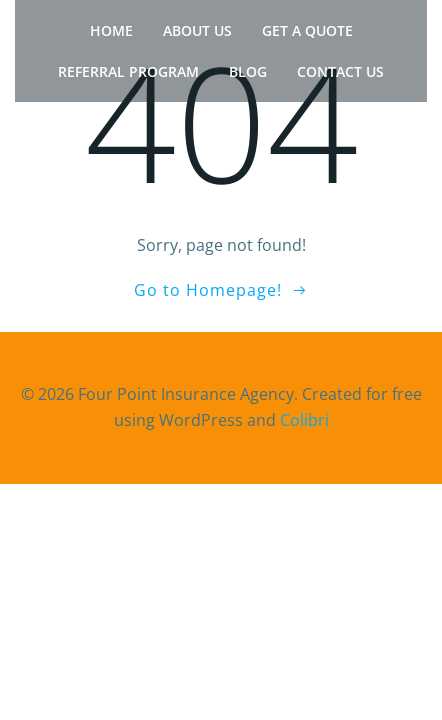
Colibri (304, 420)
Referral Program (128, 71)
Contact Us (340, 71)
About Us (197, 30)
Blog (248, 71)
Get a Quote (307, 30)
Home (111, 30)
